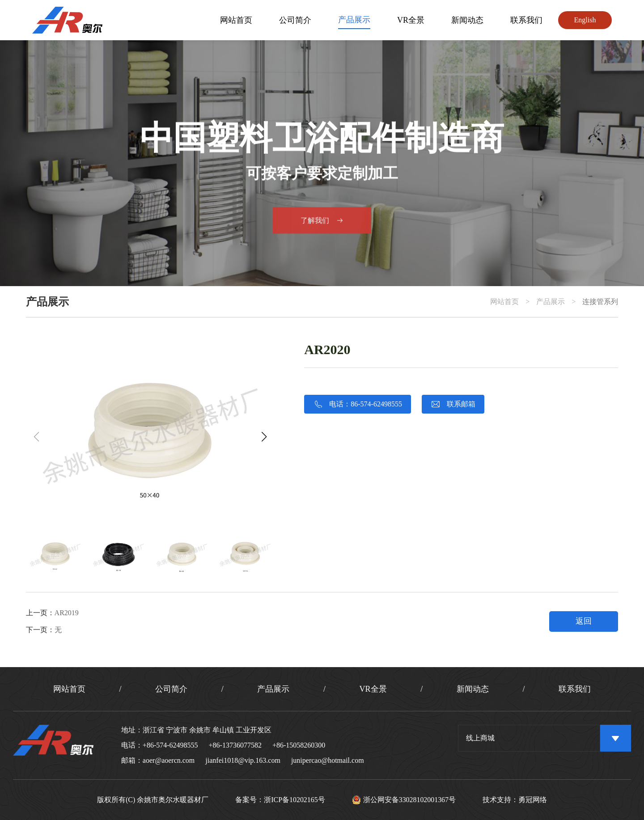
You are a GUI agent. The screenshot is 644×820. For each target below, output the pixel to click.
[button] (264, 437)
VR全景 (411, 20)
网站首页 (236, 20)
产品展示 (354, 20)
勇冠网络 (533, 800)
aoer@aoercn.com (169, 760)
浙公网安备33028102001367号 (404, 800)
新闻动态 (467, 20)
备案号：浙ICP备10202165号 (280, 800)
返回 (584, 621)
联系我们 (526, 20)
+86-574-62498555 (170, 745)
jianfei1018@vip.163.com (243, 760)
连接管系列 (600, 302)
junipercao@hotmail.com (328, 760)
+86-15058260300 (299, 745)
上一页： (52, 613)
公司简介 (295, 20)
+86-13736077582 (235, 745)
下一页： (44, 630)
